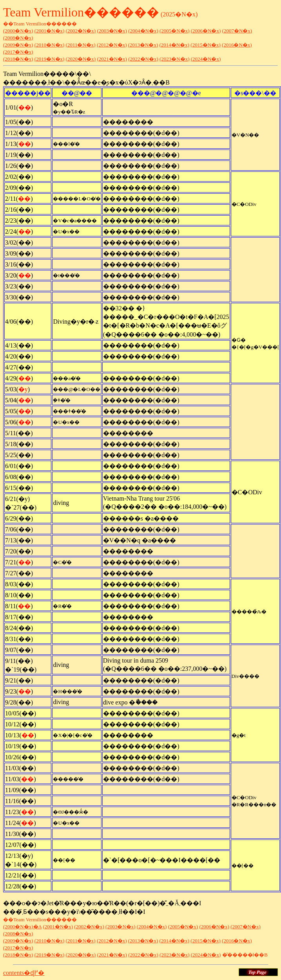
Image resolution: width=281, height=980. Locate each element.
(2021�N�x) (112, 59)
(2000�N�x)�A (22, 927)
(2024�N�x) (206, 59)
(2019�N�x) (50, 59)
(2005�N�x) (175, 31)
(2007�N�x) (237, 31)
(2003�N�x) (112, 31)
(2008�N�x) (18, 38)
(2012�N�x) (112, 45)
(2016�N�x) (237, 45)
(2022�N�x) (143, 59)
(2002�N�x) (81, 31)
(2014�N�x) (175, 45)
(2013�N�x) (143, 45)
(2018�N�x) (18, 59)
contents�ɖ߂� (24, 973)
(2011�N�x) (81, 45)
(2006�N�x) (206, 31)
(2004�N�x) (143, 31)
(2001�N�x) (50, 31)
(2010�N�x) (50, 45)
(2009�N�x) (18, 45)
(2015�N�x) (206, 45)
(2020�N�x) (81, 59)
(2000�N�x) (18, 31)
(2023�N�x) (175, 59)
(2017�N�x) (18, 52)
